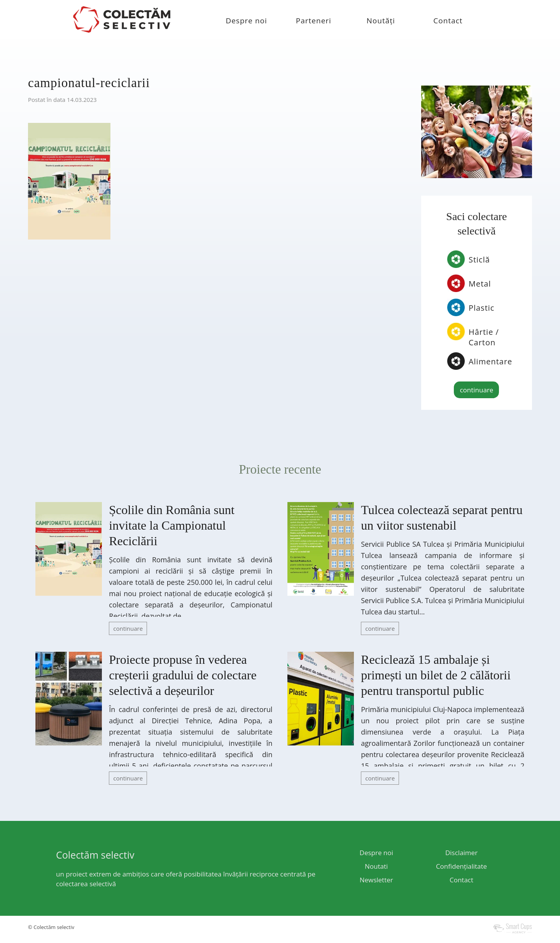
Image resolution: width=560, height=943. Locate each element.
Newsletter (376, 880)
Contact (448, 21)
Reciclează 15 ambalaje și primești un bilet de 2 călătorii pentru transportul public (436, 675)
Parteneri (314, 21)
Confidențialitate (461, 866)
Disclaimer (461, 853)
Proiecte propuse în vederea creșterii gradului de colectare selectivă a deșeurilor (183, 675)
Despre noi (246, 21)
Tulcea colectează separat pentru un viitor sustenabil (442, 518)
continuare (476, 390)
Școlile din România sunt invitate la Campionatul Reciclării (172, 525)
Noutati (376, 866)
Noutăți (381, 21)
